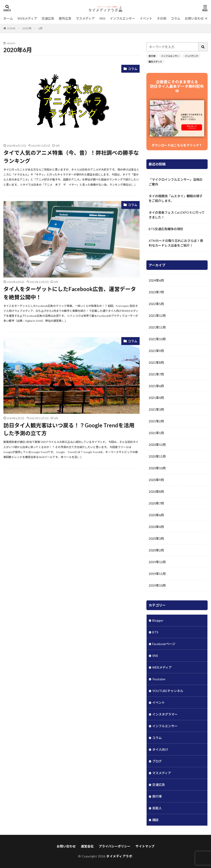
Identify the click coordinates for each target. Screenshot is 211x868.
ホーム (8, 18)
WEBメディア (27, 18)
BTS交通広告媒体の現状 (166, 229)
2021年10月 (157, 339)
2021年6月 (156, 386)
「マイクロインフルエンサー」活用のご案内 (176, 182)
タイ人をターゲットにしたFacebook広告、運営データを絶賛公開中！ (70, 293)
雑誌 (155, 820)
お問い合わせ (194, 18)
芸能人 (157, 808)
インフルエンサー (122, 18)
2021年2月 (156, 421)
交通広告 (48, 18)
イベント (146, 18)
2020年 (27, 28)
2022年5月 (156, 304)
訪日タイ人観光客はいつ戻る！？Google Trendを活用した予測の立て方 (69, 429)
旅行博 (152, 56)
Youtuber (159, 679)
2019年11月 (157, 574)
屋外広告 (65, 18)
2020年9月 (156, 480)
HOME (11, 28)
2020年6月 (156, 515)
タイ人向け (160, 749)
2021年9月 (156, 351)
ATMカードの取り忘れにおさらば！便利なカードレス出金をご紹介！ (176, 243)
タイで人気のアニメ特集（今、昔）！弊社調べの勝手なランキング (71, 157)
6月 (40, 28)
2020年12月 (157, 445)
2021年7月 (156, 374)
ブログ (157, 761)
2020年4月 (156, 527)
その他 (162, 18)
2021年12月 (157, 316)
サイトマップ (145, 846)
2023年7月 (156, 292)
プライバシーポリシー (115, 846)
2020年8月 (156, 492)
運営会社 (87, 846)
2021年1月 (156, 433)
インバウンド (192, 56)
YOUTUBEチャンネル (168, 691)
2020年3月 (156, 538)
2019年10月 (157, 585)
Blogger (158, 620)
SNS (102, 18)
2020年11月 (157, 456)
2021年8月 (156, 362)
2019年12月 (157, 562)
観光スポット (155, 62)
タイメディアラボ (119, 856)
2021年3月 (156, 409)
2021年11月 (157, 327)
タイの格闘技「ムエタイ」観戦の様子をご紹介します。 (176, 198)
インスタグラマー (165, 714)
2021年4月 (156, 398)
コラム (176, 18)
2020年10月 (157, 468)
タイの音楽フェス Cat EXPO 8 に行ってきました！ (177, 215)
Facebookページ (164, 644)
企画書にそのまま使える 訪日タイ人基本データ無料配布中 (177, 86)
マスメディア (85, 18)
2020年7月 (156, 503)
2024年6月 (156, 280)
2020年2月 (156, 550)
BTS (155, 632)
